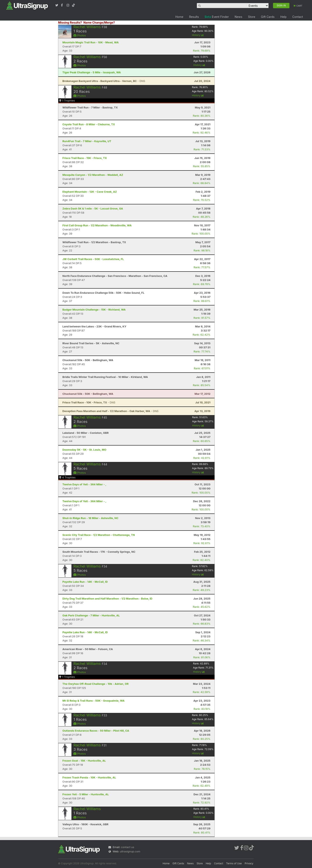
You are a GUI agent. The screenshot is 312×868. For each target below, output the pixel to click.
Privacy (249, 863)
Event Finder (217, 17)
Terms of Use (234, 863)
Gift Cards (268, 17)
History (198, 35)
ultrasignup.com (130, 851)
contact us (127, 847)
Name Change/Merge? (99, 22)
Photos (80, 35)
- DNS (104, 81)
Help (283, 17)
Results (194, 17)
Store (252, 17)
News (238, 17)
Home (179, 17)
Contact (298, 17)
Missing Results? (70, 22)
